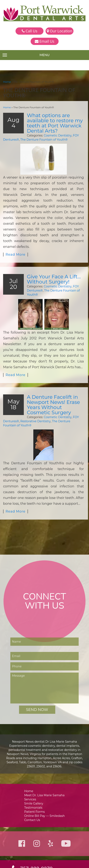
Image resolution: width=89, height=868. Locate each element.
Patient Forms (35, 779)
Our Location (60, 31)
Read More (15, 237)
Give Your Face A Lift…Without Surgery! (52, 261)
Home (7, 82)
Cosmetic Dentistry (54, 134)
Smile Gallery (34, 770)
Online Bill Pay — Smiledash (44, 783)
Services (31, 766)
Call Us (29, 31)
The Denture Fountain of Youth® (41, 139)
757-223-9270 (37, 836)
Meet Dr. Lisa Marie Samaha (45, 762)
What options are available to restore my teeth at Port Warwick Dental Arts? (53, 122)
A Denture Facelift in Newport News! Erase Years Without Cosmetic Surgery (54, 381)
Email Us (45, 41)
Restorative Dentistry (34, 397)
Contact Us (33, 788)
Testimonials (34, 775)
